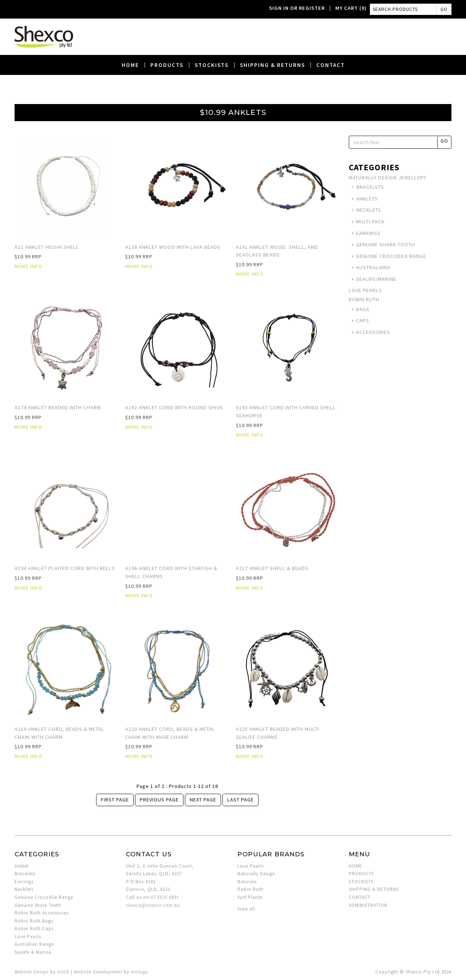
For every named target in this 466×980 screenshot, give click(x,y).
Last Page (240, 800)
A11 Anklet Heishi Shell (47, 247)
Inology (139, 972)
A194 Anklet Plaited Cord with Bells (65, 568)
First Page (115, 800)
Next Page (203, 800)
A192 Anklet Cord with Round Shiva (174, 407)
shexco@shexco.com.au (153, 905)
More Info (28, 266)
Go (444, 9)
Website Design (32, 972)
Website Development (98, 972)
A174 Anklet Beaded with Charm (58, 407)
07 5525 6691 (165, 897)
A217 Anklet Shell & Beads (272, 568)
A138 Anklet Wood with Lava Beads (173, 247)
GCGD (63, 972)
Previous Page (159, 800)
